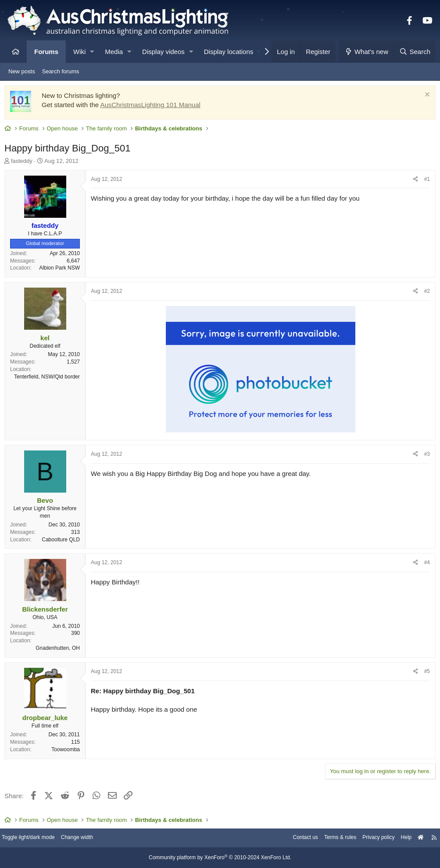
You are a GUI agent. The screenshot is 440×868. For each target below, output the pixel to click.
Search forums (61, 71)
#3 (425, 456)
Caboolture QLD (63, 542)
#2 (425, 293)
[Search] (415, 52)
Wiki (79, 52)
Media (114, 52)
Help (399, 838)
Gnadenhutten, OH (60, 650)
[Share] (413, 182)
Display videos (163, 52)
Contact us (290, 838)
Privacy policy (369, 838)
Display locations (229, 52)
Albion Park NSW (62, 270)
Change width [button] (89, 838)
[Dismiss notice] (424, 98)
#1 (425, 181)
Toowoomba (68, 752)
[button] (92, 52)
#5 (425, 674)
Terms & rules (327, 838)
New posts (22, 71)
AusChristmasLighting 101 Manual (152, 107)
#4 (425, 565)
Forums (46, 52)
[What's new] (367, 52)
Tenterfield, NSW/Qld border (49, 379)
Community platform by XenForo (220, 858)
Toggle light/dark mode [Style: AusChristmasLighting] (37, 838)
